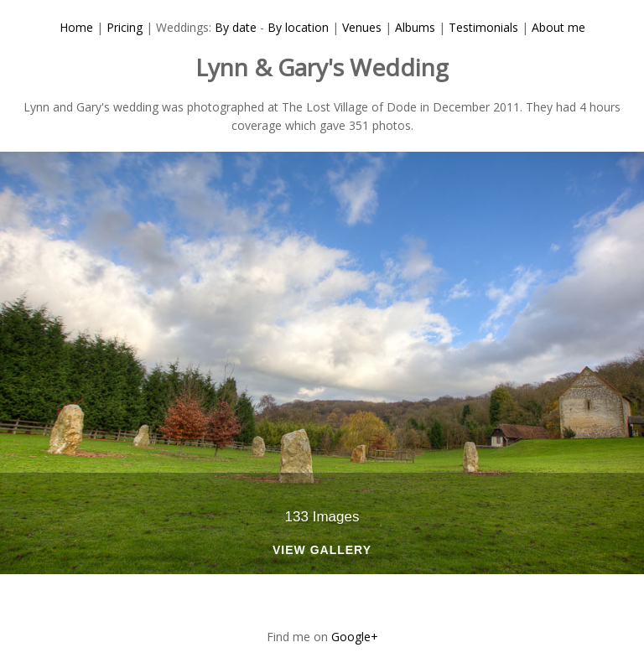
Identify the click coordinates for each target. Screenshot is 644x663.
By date (236, 27)
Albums (415, 27)
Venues (362, 27)
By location (298, 27)
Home (76, 27)
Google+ (355, 637)
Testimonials (483, 27)
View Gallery (322, 550)
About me (558, 27)
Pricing (125, 27)
